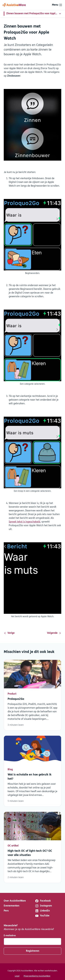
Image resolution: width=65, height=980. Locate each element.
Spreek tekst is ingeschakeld (24, 522)
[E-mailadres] (32, 941)
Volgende (54, 633)
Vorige (9, 633)
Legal (17, 976)
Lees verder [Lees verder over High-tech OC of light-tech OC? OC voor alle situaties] (32, 847)
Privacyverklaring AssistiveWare (37, 976)
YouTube (42, 916)
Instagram (43, 906)
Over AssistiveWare (15, 901)
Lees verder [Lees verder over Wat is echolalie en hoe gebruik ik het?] (32, 771)
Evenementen (12, 906)
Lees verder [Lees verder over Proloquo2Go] (32, 695)
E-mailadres (10, 936)
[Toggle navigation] (57, 5)
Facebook (43, 901)
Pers (6, 911)
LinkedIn (42, 911)
